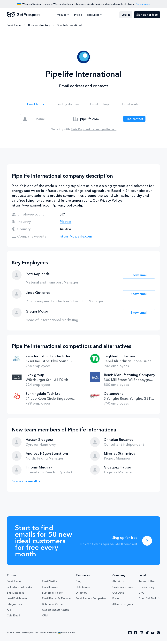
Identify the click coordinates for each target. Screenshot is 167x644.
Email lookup (99, 105)
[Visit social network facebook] (136, 636)
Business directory (39, 25)
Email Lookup (50, 590)
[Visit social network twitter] (147, 636)
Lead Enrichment (17, 601)
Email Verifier (50, 584)
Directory (82, 595)
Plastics (66, 224)
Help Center (83, 590)
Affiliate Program (123, 607)
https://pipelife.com (76, 239)
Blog (79, 584)
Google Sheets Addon (55, 613)
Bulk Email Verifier (53, 607)
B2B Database (15, 595)
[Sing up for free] (147, 544)
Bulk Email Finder (52, 595)
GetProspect (23, 15)
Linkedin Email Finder (20, 590)
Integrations (14, 607)
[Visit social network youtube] (153, 636)
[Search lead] (133, 121)
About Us (118, 584)
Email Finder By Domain (56, 601)
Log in (126, 15)
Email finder (36, 105)
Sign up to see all (25, 484)
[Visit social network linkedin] (141, 636)
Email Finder (14, 25)
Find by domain (68, 105)
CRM (45, 618)
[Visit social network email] (130, 636)
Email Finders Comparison (91, 601)
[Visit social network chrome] (159, 636)
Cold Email (13, 618)
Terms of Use (147, 584)
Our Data (118, 595)
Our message (143, 4)
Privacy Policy (147, 590)
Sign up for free (147, 15)
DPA (141, 595)
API (9, 613)
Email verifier (131, 105)
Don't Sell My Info (149, 601)
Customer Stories (123, 590)
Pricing (78, 15)
